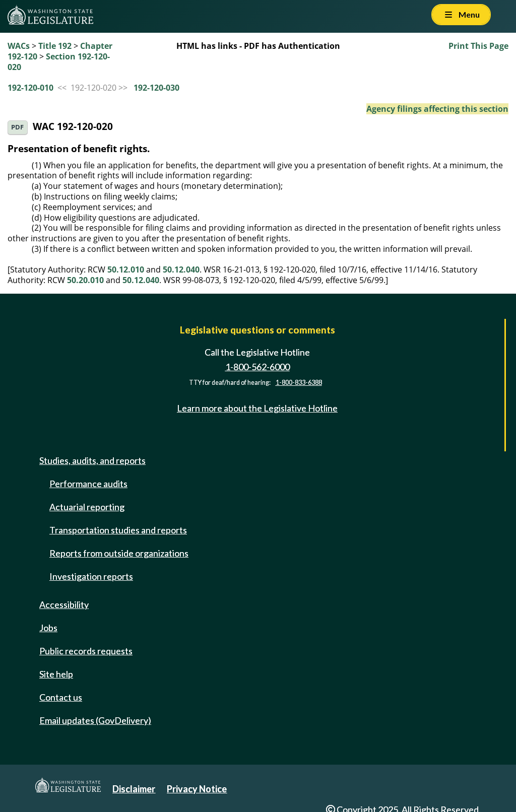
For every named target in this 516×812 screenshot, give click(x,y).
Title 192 (55, 46)
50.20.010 (85, 280)
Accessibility (64, 604)
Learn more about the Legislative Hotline (257, 408)
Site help (56, 674)
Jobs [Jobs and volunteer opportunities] (48, 628)
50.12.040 (181, 269)
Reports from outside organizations (119, 553)
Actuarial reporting (87, 507)
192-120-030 (156, 88)
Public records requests (86, 651)
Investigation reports (91, 576)
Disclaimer (134, 789)
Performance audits (88, 484)
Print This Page (478, 46)
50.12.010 (126, 269)
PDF (17, 127)
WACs (19, 46)
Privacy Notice (197, 789)
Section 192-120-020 (59, 62)
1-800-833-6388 (299, 383)
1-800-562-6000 (257, 367)
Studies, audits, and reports (92, 460)
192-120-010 (30, 88)
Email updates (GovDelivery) (95, 720)
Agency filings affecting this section (437, 109)
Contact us (61, 697)
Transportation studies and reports (118, 530)
